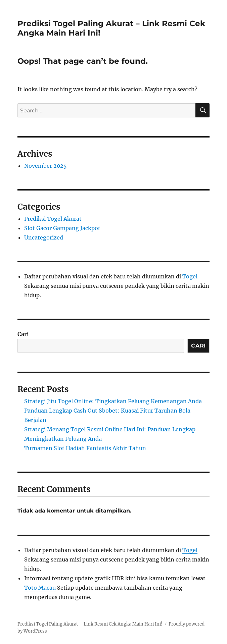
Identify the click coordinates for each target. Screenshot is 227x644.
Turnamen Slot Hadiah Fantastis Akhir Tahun (85, 448)
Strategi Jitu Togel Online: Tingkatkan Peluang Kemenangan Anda (113, 401)
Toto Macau (40, 588)
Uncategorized (44, 237)
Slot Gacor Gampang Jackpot (62, 228)
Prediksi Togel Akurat (53, 219)
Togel (190, 276)
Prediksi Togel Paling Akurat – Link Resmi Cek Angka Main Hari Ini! (90, 624)
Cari (23, 334)
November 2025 (46, 166)
